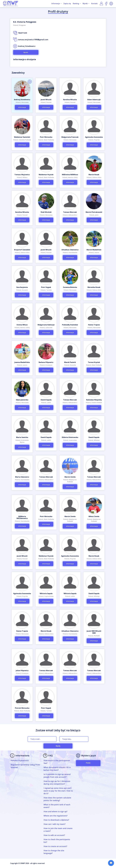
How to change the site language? (54, 852)
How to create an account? (55, 846)
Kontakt (94, 4)
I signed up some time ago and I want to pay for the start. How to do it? (58, 791)
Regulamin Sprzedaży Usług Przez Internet (25, 766)
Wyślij (58, 746)
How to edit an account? (54, 835)
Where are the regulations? (56, 816)
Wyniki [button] (85, 4)
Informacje (22, 107)
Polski (88, 763)
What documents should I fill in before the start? (57, 769)
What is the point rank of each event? (57, 806)
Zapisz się (67, 4)
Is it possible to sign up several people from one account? (57, 776)
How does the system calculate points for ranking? (57, 799)
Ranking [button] (76, 4)
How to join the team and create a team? (58, 830)
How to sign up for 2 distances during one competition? (57, 783)
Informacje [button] (56, 4)
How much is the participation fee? (57, 762)
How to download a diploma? (56, 820)
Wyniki (26, 52)
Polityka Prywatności (20, 760)
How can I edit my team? (55, 824)
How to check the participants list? (57, 841)
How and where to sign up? (56, 811)
